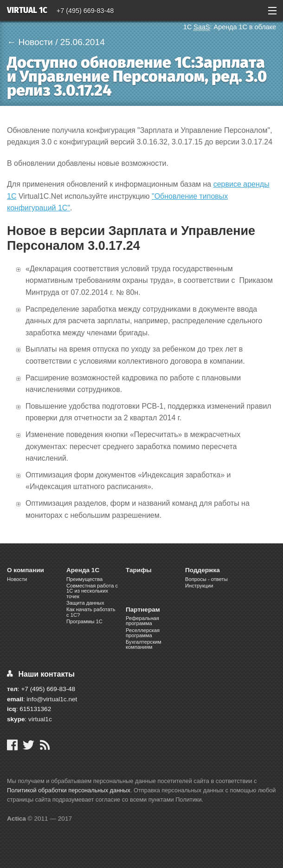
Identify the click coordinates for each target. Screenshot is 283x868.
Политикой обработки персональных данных (69, 790)
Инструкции (199, 586)
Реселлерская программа (143, 633)
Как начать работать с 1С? (91, 612)
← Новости (30, 42)
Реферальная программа (142, 621)
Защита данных (85, 603)
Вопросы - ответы (206, 579)
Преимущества (84, 579)
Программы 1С (84, 621)
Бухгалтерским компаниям (144, 644)
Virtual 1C (27, 11)
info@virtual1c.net (52, 699)
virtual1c (40, 719)
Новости (17, 579)
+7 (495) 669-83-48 (85, 11)
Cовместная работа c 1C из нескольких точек (92, 591)
